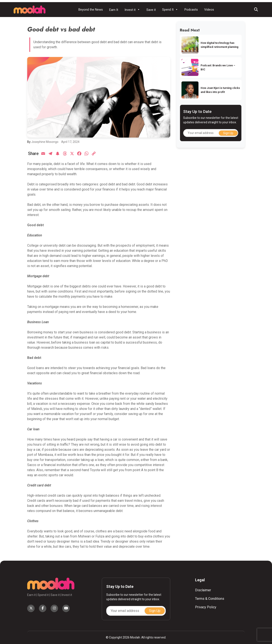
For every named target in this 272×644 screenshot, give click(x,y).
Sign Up (228, 133)
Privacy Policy (206, 607)
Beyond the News (91, 10)
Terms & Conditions (210, 599)
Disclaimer (203, 590)
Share (33, 154)
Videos (209, 10)
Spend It (170, 10)
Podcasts (191, 10)
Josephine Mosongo (45, 142)
